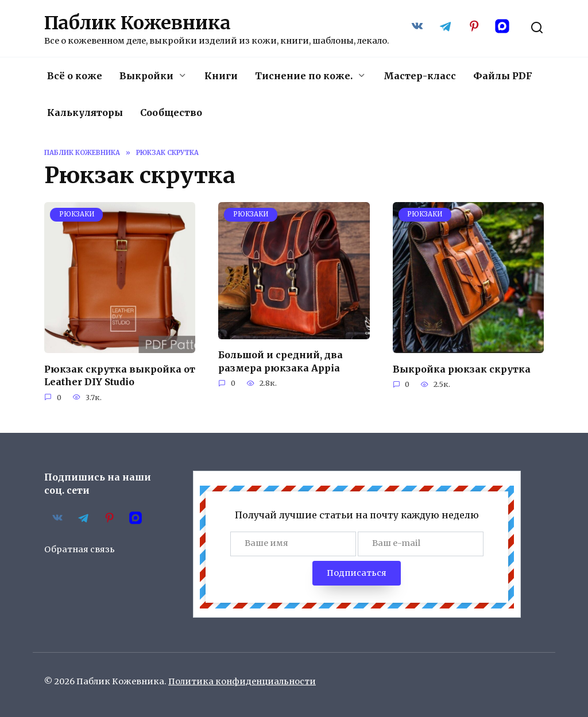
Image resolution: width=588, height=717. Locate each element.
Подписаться (357, 573)
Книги (221, 76)
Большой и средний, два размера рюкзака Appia (281, 361)
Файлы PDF (503, 76)
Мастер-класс (420, 76)
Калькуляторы (85, 113)
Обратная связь (80, 549)
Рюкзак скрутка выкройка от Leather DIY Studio (120, 375)
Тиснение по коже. (304, 76)
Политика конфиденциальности (242, 681)
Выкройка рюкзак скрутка (462, 369)
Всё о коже (75, 76)
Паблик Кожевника (138, 23)
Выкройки (146, 76)
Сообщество (171, 113)
